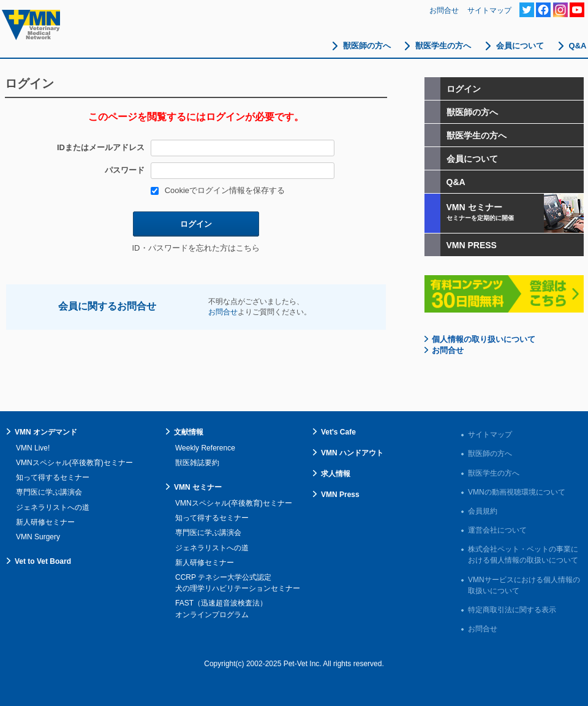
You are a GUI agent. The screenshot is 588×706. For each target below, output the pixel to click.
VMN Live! (33, 448)
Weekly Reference (205, 448)
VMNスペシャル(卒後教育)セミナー (74, 463)
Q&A (578, 46)
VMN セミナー (198, 487)
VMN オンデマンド (46, 432)
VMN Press (340, 495)
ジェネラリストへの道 (53, 507)
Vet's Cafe (338, 432)
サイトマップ (489, 10)
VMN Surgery (38, 537)
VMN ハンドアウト (352, 453)
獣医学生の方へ (443, 46)
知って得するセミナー (53, 477)
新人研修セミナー (45, 522)
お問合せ (444, 10)
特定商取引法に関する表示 (512, 610)
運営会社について (497, 530)
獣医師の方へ (367, 46)
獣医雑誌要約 (197, 463)
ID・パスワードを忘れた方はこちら (196, 248)
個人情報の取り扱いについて (484, 339)
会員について (520, 46)
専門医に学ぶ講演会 (49, 492)
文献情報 (189, 432)
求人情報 (336, 474)
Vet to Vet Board (43, 561)
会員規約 (483, 511)
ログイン (196, 224)
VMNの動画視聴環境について (517, 492)
